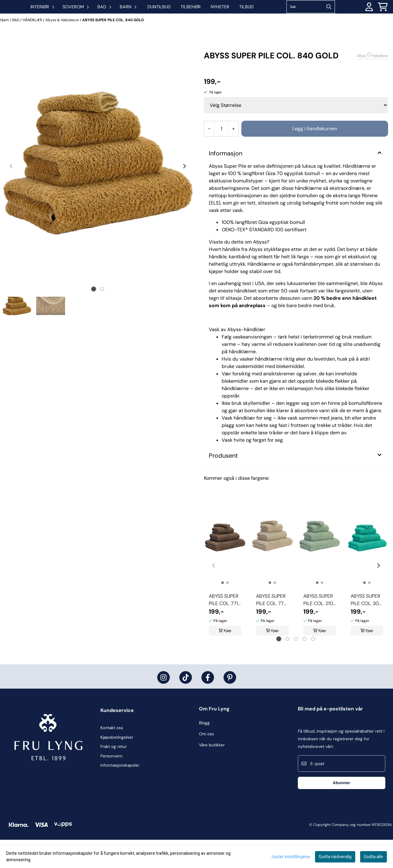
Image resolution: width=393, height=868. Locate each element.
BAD (16, 48)
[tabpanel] (225, 591)
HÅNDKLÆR (33, 48)
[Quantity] (221, 157)
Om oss (206, 762)
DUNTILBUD (200, 21)
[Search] (349, 21)
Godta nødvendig (335, 857)
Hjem (5, 48)
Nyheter (261, 21)
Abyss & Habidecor (63, 48)
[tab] (93, 317)
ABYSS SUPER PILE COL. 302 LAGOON (366, 628)
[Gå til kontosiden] (369, 21)
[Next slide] (184, 194)
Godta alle (374, 857)
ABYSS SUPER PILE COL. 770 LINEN (272, 628)
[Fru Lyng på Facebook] (208, 706)
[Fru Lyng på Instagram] (163, 706)
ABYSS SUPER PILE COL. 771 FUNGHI (224, 628)
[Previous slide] (11, 194)
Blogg (204, 751)
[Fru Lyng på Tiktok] (186, 706)
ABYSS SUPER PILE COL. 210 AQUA (318, 628)
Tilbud (287, 21)
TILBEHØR (232, 21)
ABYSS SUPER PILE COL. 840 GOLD (113, 48)
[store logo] (31, 21)
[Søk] (331, 21)
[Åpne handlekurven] (383, 21)
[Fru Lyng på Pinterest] (230, 706)
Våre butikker (212, 773)
